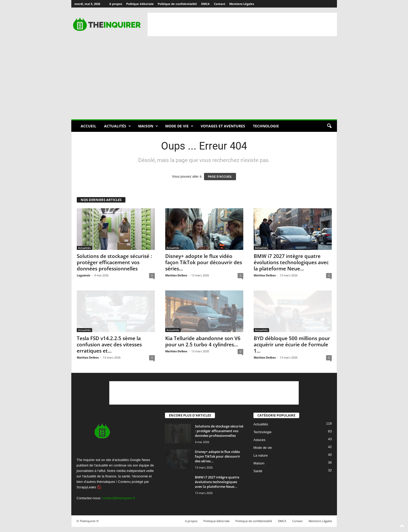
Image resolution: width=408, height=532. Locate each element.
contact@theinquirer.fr (119, 498)
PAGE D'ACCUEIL (220, 177)
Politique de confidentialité (177, 4)
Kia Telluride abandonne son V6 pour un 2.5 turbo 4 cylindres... (203, 341)
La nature (261, 456)
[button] (329, 126)
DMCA (205, 4)
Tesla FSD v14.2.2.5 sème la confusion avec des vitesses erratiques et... (109, 345)
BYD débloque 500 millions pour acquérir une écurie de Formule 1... (292, 345)
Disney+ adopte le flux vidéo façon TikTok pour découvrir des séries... (204, 262)
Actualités (117, 126)
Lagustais (83, 275)
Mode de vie (179, 126)
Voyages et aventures (223, 126)
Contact (220, 4)
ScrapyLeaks (86, 487)
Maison (148, 126)
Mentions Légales (242, 4)
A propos (116, 4)
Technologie (266, 126)
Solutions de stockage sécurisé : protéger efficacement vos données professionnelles (114, 262)
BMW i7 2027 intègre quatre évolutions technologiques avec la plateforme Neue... (291, 262)
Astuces (259, 440)
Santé (258, 471)
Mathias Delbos (176, 275)
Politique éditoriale (140, 4)
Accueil (88, 126)
